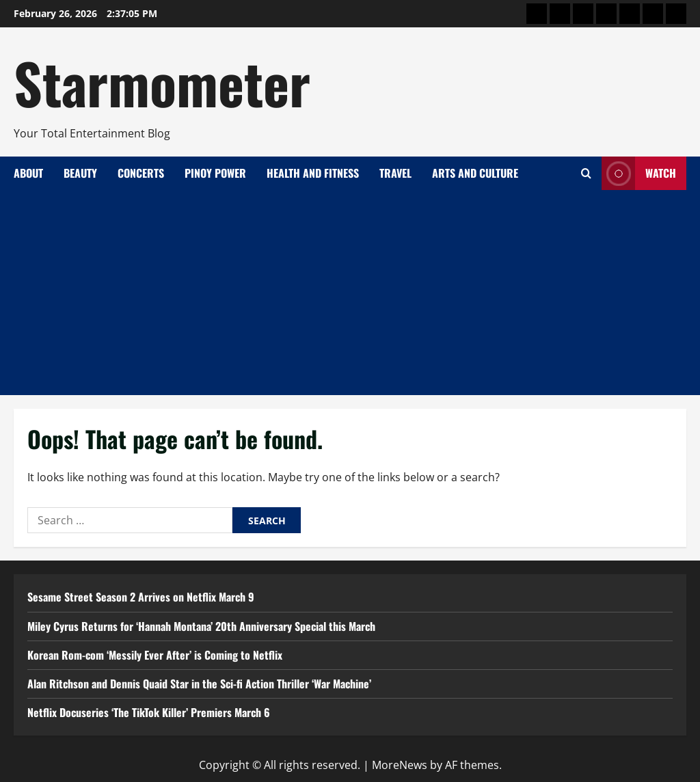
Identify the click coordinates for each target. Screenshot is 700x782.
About (28, 173)
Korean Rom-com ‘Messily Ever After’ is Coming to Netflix (155, 655)
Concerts (141, 173)
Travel (395, 173)
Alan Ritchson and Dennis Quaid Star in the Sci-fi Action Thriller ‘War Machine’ (199, 684)
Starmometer (162, 82)
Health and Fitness (313, 173)
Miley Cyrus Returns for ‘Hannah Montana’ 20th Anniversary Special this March (201, 626)
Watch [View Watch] (639, 173)
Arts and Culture (475, 173)
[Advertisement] (350, 293)
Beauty (80, 173)
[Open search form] (586, 173)
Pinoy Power (215, 173)
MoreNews (400, 765)
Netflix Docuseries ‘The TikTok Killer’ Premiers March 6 (149, 712)
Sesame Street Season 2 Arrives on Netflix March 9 (141, 597)
